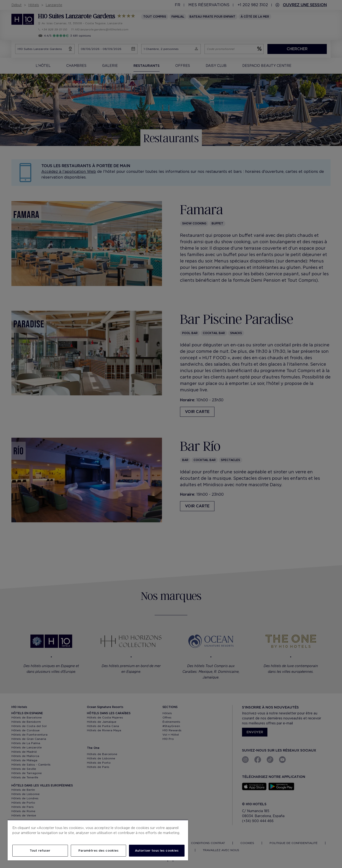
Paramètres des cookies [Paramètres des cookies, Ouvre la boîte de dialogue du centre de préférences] (99, 851)
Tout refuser (40, 851)
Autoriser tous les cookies (157, 851)
